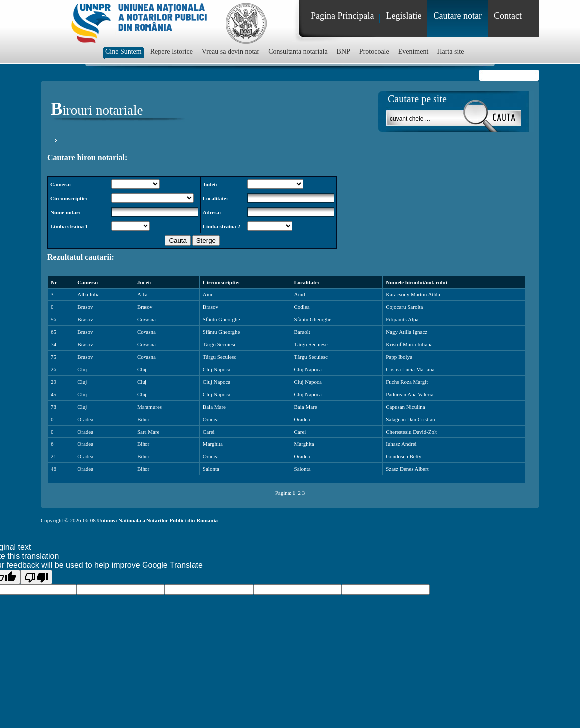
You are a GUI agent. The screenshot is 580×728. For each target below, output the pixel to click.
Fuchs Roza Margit (407, 382)
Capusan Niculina (405, 407)
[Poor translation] (36, 577)
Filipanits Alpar (403, 319)
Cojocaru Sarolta (404, 307)
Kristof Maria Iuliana (409, 344)
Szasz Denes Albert (407, 469)
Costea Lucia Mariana (410, 369)
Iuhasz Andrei (401, 444)
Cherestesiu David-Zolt (411, 432)
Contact (508, 16)
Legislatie (403, 16)
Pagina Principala (342, 16)
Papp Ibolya (399, 357)
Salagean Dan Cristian (410, 419)
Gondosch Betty (403, 456)
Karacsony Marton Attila (413, 294)
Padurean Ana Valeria (409, 394)
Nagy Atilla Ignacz (406, 332)
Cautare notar (457, 16)
